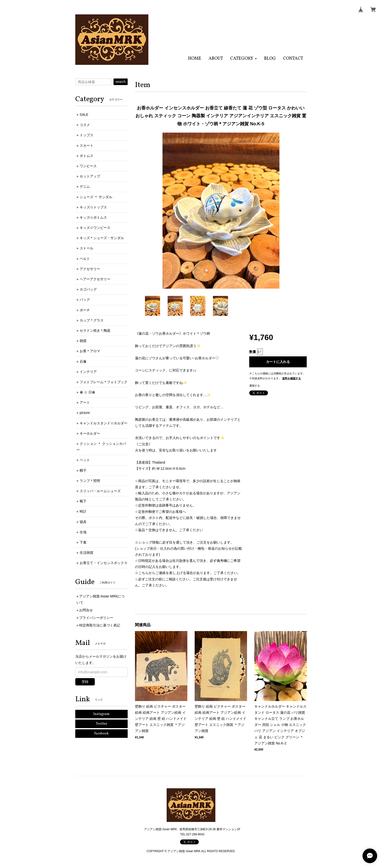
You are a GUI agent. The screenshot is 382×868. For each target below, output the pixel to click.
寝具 (83, 522)
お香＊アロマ (90, 351)
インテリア (88, 372)
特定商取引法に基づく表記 (100, 625)
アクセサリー (90, 269)
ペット (85, 460)
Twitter (101, 724)
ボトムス (86, 156)
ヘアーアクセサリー (95, 279)
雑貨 (83, 341)
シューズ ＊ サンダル (96, 197)
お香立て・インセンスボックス (104, 563)
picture (85, 413)
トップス (86, 135)
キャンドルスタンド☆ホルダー (104, 423)
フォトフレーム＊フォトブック (104, 382)
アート (85, 402)
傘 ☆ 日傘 (87, 392)
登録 (85, 682)
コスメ (85, 125)
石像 (83, 361)
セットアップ (90, 176)
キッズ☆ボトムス (93, 217)
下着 (83, 542)
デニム (85, 186)
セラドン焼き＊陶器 (95, 331)
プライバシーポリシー (96, 618)
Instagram (101, 714)
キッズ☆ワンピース (95, 228)
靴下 (83, 501)
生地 (83, 532)
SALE (84, 115)
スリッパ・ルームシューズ (100, 491)
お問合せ (86, 610)
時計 (83, 511)
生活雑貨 (86, 553)
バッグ (85, 300)
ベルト (85, 259)
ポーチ (85, 310)
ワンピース (88, 166)
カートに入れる (278, 362)
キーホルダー (90, 433)
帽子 (83, 470)
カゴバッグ (88, 289)
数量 (253, 352)
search (121, 82)
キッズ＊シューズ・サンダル (102, 238)
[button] (244, 59)
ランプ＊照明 (90, 481)
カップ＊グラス (92, 320)
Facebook (101, 734)
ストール (86, 248)
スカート (86, 146)
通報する (255, 386)
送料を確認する (291, 378)
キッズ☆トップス (93, 207)
